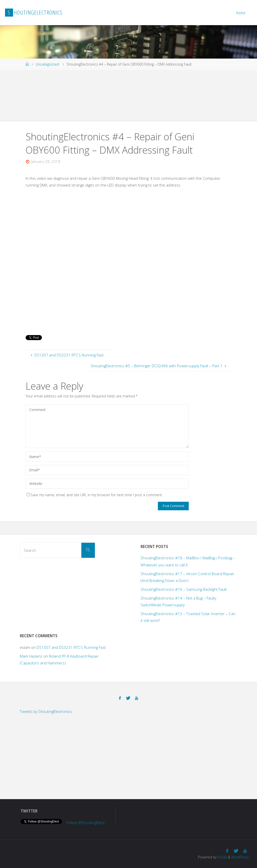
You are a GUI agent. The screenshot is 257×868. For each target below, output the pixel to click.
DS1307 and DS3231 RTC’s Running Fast (71, 647)
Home (241, 13)
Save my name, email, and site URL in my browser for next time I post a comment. (95, 495)
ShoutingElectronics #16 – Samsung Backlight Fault (184, 589)
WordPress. (240, 857)
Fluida (222, 857)
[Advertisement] (91, 95)
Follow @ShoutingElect (86, 823)
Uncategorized (47, 64)
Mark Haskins (31, 656)
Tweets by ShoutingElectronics (46, 711)
